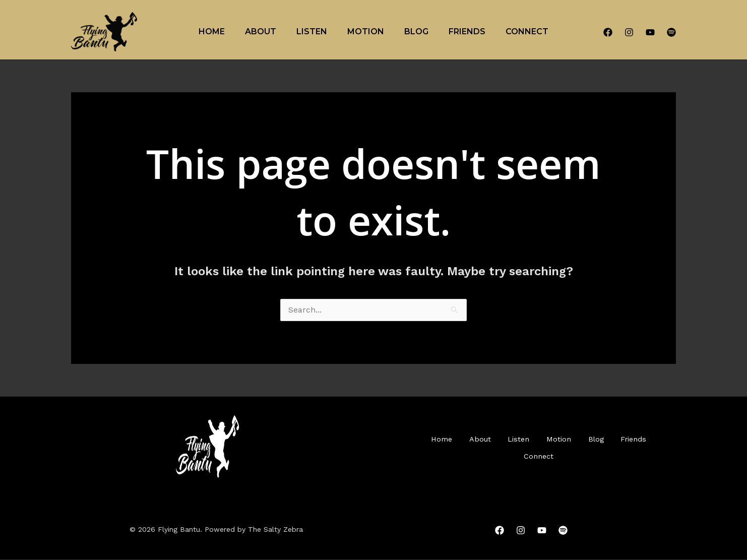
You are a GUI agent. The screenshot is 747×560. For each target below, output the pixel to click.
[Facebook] (608, 32)
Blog (416, 32)
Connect (527, 32)
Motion (366, 32)
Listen (312, 32)
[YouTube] (650, 32)
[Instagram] (629, 32)
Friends (467, 32)
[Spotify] (671, 32)
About (261, 32)
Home (212, 32)
